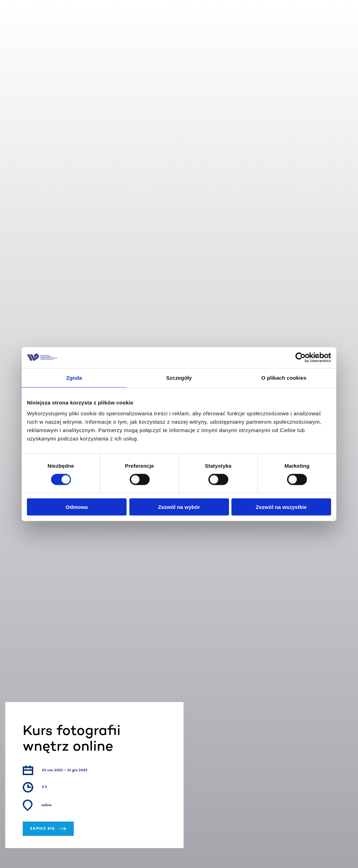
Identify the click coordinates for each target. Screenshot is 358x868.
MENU (344, 13)
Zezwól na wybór (179, 507)
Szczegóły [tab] (179, 377)
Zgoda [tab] (74, 377)
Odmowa (77, 507)
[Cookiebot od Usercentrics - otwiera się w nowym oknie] (300, 357)
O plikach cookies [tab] (284, 377)
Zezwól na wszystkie (281, 507)
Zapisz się (48, 829)
